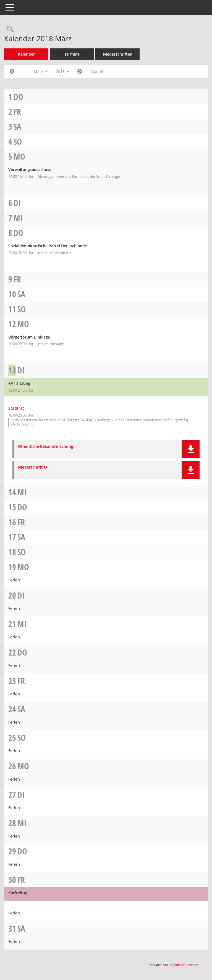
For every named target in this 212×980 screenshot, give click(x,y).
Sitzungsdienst (181, 965)
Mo (19, 156)
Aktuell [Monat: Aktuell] (97, 72)
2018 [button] (62, 72)
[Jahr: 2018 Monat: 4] (80, 72)
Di (17, 203)
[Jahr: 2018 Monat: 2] (12, 72)
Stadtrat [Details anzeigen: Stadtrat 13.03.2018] (16, 408)
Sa (17, 127)
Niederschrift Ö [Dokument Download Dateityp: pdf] (32, 467)
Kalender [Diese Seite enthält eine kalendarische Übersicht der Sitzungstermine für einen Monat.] (26, 54)
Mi (18, 218)
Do (18, 97)
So (18, 141)
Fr (17, 112)
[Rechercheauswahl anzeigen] (9, 29)
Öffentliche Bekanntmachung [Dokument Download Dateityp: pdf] (46, 447)
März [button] (41, 72)
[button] (191, 449)
